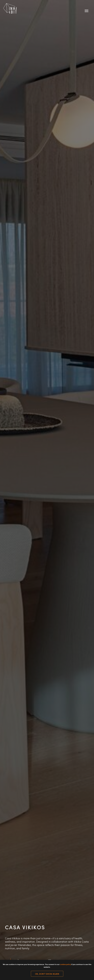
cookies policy (65, 964)
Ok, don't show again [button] (47, 974)
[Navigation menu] (87, 11)
